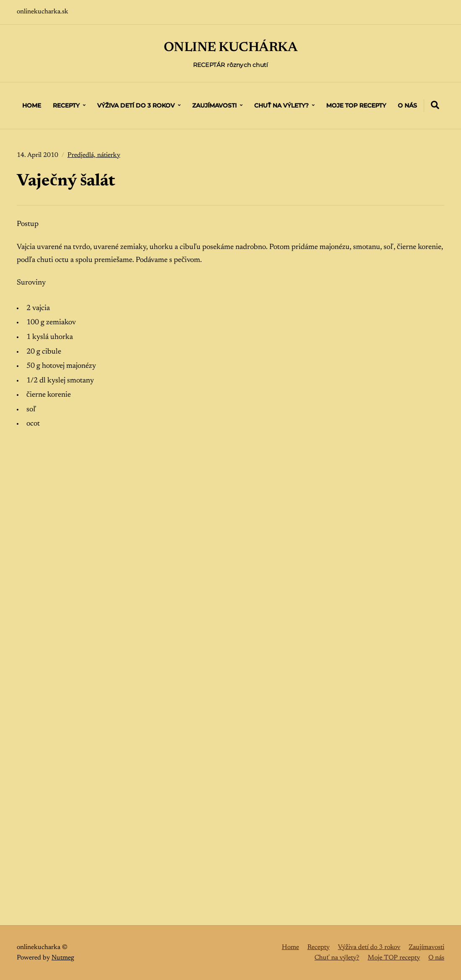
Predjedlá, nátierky (94, 155)
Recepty (66, 105)
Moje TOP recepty (356, 105)
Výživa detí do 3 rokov (136, 105)
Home (32, 105)
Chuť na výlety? (281, 105)
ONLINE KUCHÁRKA (230, 48)
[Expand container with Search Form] (435, 105)
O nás (407, 105)
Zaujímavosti (214, 105)
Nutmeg (63, 957)
